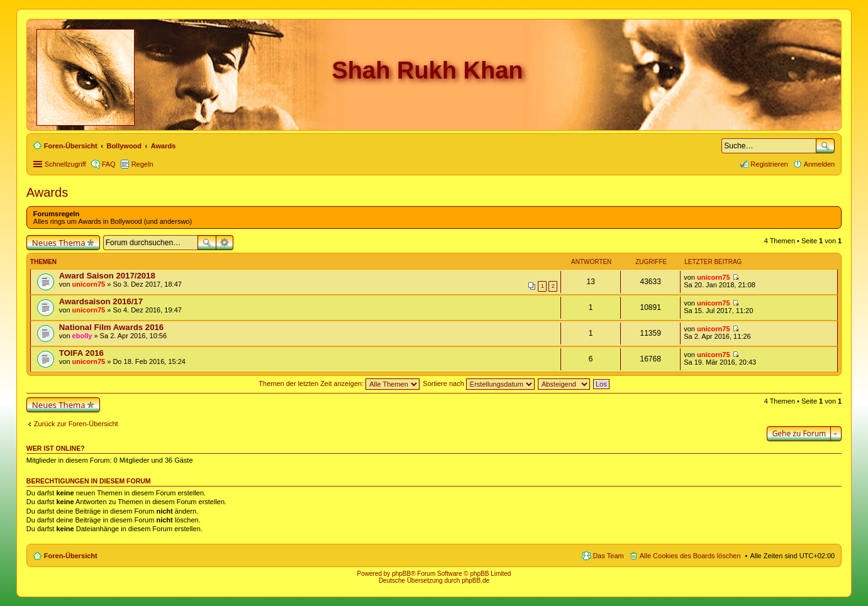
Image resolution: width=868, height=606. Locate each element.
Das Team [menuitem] (608, 556)
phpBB (401, 574)
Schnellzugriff (65, 164)
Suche (825, 146)
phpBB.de (476, 581)
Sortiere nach (478, 383)
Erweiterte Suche (225, 243)
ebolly (82, 336)
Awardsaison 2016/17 (101, 301)
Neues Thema (59, 243)
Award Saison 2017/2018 (107, 276)
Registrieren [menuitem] (769, 164)
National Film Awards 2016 (111, 327)
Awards (47, 192)
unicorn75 (89, 284)
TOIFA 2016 (81, 353)
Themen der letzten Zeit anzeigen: (339, 383)
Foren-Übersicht (71, 556)
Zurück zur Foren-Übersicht (76, 424)
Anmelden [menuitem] (820, 164)
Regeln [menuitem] (142, 164)
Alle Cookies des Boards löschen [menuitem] (690, 556)
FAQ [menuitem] (109, 164)
